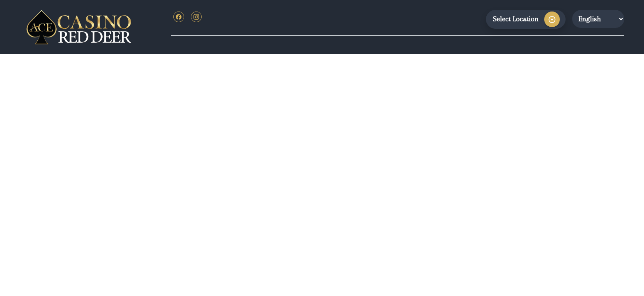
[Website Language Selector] (598, 19)
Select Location (516, 19)
